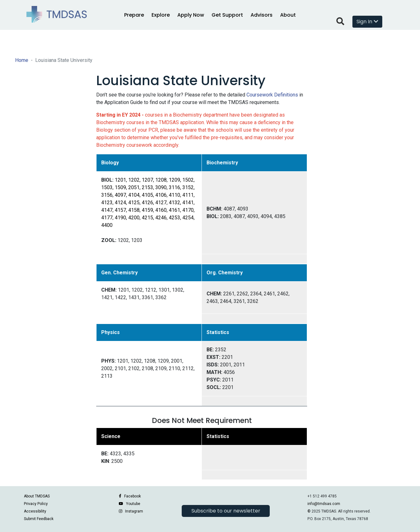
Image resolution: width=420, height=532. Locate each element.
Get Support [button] (227, 15)
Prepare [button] (134, 15)
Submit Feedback (39, 519)
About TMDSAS (37, 496)
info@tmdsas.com (324, 504)
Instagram (134, 511)
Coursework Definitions (272, 95)
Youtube (133, 504)
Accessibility (35, 511)
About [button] (288, 15)
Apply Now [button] (191, 15)
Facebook (133, 496)
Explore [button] (161, 15)
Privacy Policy (36, 504)
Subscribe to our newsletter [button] (226, 511)
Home (22, 60)
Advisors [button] (262, 15)
